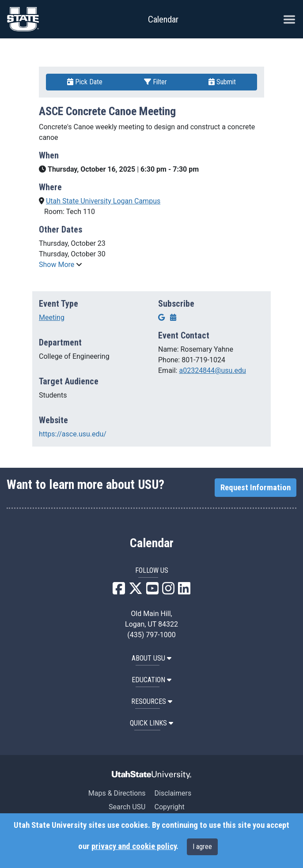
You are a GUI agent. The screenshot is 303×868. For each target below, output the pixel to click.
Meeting (52, 318)
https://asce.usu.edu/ (73, 434)
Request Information (256, 488)
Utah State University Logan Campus (103, 201)
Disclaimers (173, 793)
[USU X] (136, 591)
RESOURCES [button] (152, 701)
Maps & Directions (117, 793)
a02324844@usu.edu (212, 370)
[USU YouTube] (152, 591)
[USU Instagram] (168, 591)
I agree (202, 847)
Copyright (169, 807)
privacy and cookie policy (134, 846)
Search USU (127, 807)
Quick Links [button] (151, 723)
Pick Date (85, 82)
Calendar (152, 543)
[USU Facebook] (119, 591)
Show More (57, 265)
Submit (222, 82)
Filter (155, 82)
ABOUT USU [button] (151, 658)
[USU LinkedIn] (184, 591)
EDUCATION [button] (151, 680)
